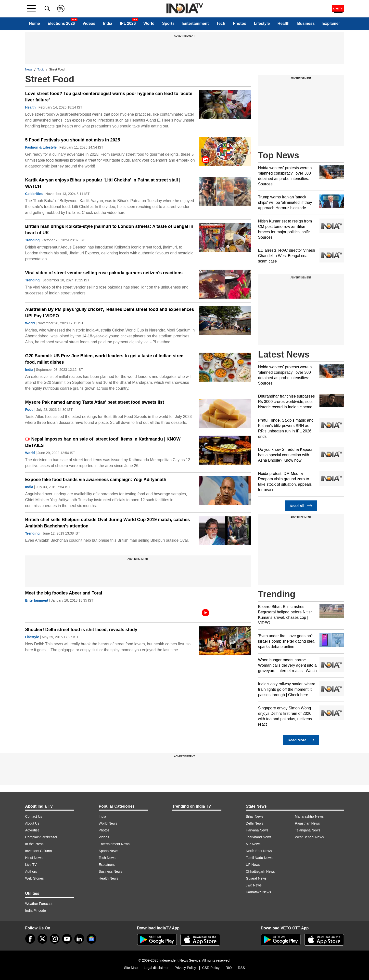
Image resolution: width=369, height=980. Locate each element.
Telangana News (308, 830)
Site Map (131, 968)
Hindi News (34, 858)
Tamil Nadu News (259, 858)
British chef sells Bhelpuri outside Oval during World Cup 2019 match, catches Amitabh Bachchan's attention (108, 523)
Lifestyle (262, 23)
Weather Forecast (39, 904)
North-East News (259, 851)
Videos (89, 23)
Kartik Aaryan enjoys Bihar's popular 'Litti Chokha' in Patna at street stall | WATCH (103, 183)
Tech (221, 23)
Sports (168, 23)
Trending (32, 240)
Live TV (31, 865)
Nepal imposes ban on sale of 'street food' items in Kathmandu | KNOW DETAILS (103, 442)
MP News (253, 844)
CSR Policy (211, 968)
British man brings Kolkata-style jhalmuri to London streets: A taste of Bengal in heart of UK (109, 230)
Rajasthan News (307, 823)
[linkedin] (79, 939)
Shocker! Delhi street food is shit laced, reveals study (81, 630)
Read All (301, 506)
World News (108, 823)
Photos (240, 23)
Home (34, 23)
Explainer (331, 23)
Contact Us (34, 816)
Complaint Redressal (41, 837)
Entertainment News (114, 844)
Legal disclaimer (156, 968)
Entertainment (195, 23)
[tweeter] (42, 939)
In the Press (34, 844)
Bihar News (255, 816)
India (108, 23)
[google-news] (91, 939)
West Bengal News (309, 837)
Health (284, 23)
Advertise (32, 830)
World (149, 23)
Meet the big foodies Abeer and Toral (64, 593)
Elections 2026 (61, 23)
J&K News (254, 885)
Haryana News (257, 830)
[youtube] (67, 939)
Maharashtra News (309, 816)
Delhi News (255, 823)
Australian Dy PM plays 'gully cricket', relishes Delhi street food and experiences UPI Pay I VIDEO (110, 313)
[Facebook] (30, 939)
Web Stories (35, 878)
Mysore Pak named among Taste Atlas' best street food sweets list (95, 402)
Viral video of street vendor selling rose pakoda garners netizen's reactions (104, 273)
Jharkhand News (259, 837)
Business (306, 23)
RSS (241, 968)
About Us (32, 823)
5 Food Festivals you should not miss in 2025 (73, 140)
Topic (41, 69)
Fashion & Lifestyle (41, 147)
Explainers (107, 865)
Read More (301, 740)
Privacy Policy (185, 968)
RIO (229, 968)
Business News (111, 871)
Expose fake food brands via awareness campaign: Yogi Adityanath (96, 480)
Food (29, 410)
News (29, 69)
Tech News (107, 858)
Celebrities (34, 194)
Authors (31, 871)
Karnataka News (259, 892)
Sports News (108, 851)
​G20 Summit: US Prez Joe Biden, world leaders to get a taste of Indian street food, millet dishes (105, 359)
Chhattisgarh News (260, 871)
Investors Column (39, 851)
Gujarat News (256, 878)
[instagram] (55, 939)
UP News (253, 865)
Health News (108, 878)
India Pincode (36, 911)
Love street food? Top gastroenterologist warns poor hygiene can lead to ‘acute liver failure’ (109, 97)
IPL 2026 (128, 23)
